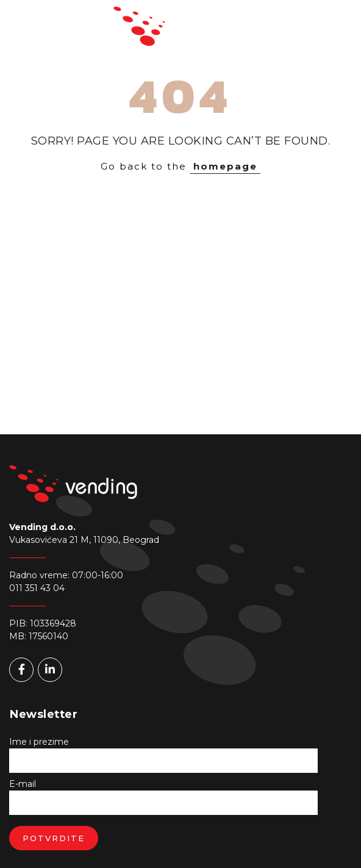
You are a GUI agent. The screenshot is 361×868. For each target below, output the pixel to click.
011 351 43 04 (37, 588)
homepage (225, 166)
